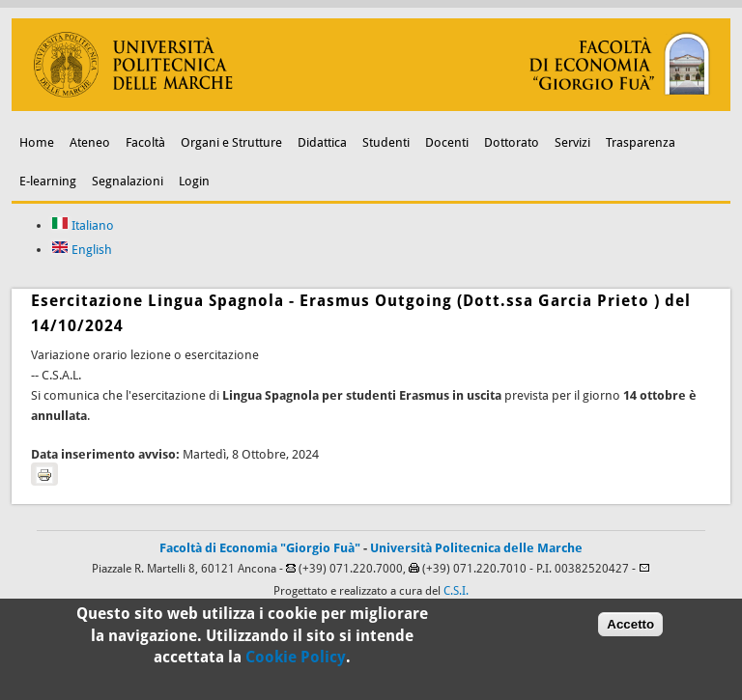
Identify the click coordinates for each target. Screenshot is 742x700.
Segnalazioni (128, 181)
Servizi (572, 142)
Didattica (322, 142)
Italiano (83, 225)
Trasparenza (641, 142)
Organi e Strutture (231, 142)
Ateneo (90, 142)
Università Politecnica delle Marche (476, 548)
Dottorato (512, 142)
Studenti (386, 142)
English (82, 250)
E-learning (48, 181)
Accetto (630, 628)
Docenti (447, 142)
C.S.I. (456, 591)
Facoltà (145, 142)
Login (194, 181)
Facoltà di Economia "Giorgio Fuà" (260, 548)
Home (37, 142)
